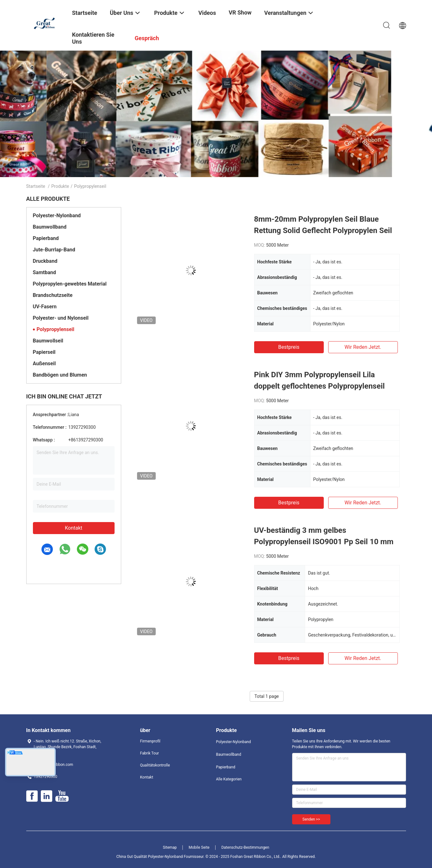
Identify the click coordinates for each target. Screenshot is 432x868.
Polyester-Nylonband (57, 215)
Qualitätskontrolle (155, 765)
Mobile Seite (199, 847)
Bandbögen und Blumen (60, 375)
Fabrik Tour (150, 753)
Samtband (44, 272)
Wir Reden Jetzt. (363, 347)
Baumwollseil (48, 341)
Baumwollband (50, 227)
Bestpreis (289, 347)
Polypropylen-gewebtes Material (70, 284)
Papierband (46, 238)
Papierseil (44, 352)
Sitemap (170, 847)
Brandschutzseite (53, 295)
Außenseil (44, 363)
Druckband (45, 261)
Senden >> (311, 819)
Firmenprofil (150, 741)
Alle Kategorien (229, 779)
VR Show (240, 12)
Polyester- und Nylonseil (61, 318)
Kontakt (74, 528)
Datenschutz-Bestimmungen (245, 847)
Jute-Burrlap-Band (54, 250)
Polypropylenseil (56, 329)
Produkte (60, 186)
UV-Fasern (45, 307)
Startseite (36, 186)
